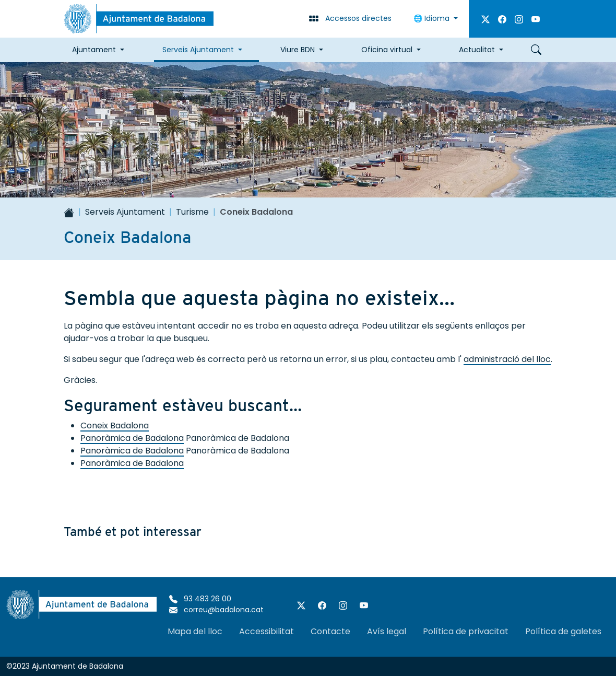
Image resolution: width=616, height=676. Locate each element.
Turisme (192, 212)
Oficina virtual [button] (387, 50)
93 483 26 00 (200, 599)
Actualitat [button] (477, 50)
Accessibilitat (266, 631)
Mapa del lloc (195, 631)
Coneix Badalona (115, 426)
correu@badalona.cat (216, 610)
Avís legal (387, 631)
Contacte (330, 631)
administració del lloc (507, 359)
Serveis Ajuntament (125, 212)
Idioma (433, 18)
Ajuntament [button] (94, 50)
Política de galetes (563, 631)
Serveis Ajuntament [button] (198, 50)
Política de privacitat (466, 631)
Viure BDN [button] (298, 50)
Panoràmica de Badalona (132, 438)
